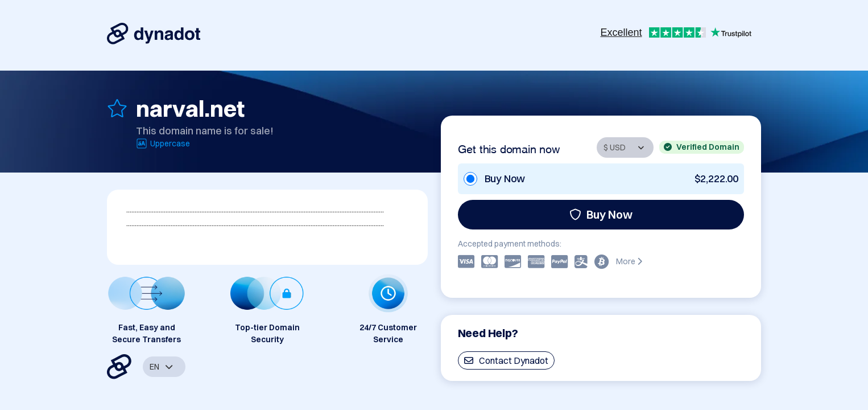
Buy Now (601, 214)
